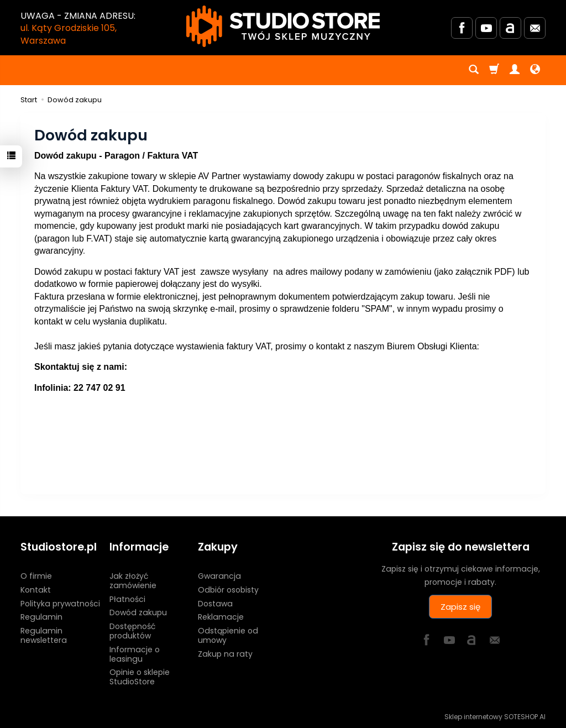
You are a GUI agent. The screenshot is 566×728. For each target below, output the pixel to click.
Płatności (127, 599)
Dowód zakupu (138, 612)
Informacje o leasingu (135, 654)
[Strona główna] (283, 26)
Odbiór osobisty (228, 590)
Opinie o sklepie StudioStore (140, 677)
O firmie (36, 576)
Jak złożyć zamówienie (133, 581)
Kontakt (36, 590)
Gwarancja (219, 576)
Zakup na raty (225, 654)
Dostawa (215, 604)
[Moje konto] (515, 70)
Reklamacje (221, 617)
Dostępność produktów (132, 631)
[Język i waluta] (535, 70)
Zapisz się (460, 607)
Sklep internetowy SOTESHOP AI (495, 717)
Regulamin (41, 617)
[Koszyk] (494, 70)
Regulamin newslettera (44, 635)
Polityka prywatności (60, 604)
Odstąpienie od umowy (228, 635)
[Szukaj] (474, 70)
